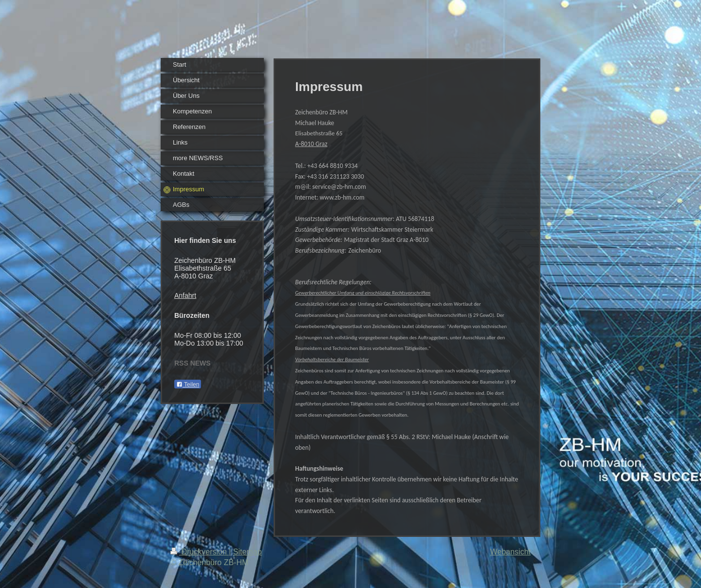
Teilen (188, 385)
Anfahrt (185, 295)
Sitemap (248, 552)
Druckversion (200, 552)
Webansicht (510, 552)
